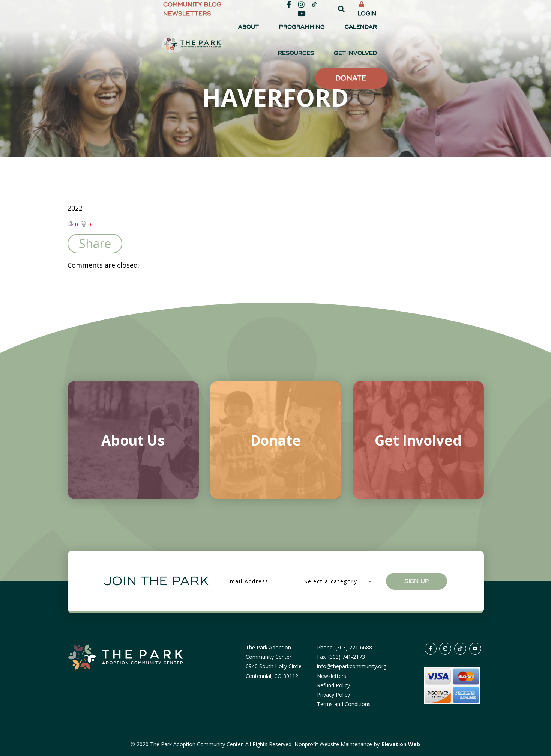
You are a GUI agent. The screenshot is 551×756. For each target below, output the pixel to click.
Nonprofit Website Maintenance (334, 744)
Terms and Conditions (344, 704)
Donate (447, 57)
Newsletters (336, 9)
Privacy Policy (333, 695)
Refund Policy (333, 685)
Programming (323, 30)
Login (468, 9)
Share (95, 243)
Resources (411, 30)
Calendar (370, 30)
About (283, 30)
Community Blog (282, 9)
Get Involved (459, 30)
